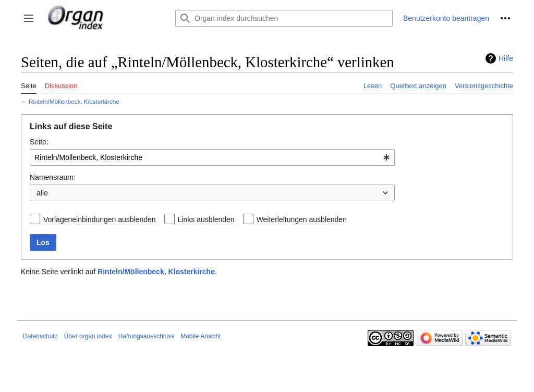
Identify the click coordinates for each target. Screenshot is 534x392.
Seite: (39, 142)
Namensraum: (53, 177)
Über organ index (88, 336)
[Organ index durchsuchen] (284, 18)
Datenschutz (40, 336)
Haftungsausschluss (146, 336)
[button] (29, 18)
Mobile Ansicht (201, 336)
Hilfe (506, 58)
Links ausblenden (206, 219)
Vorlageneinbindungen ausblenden (100, 219)
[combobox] (212, 157)
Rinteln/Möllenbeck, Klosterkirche (74, 101)
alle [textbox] (42, 193)
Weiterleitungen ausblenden (302, 219)
